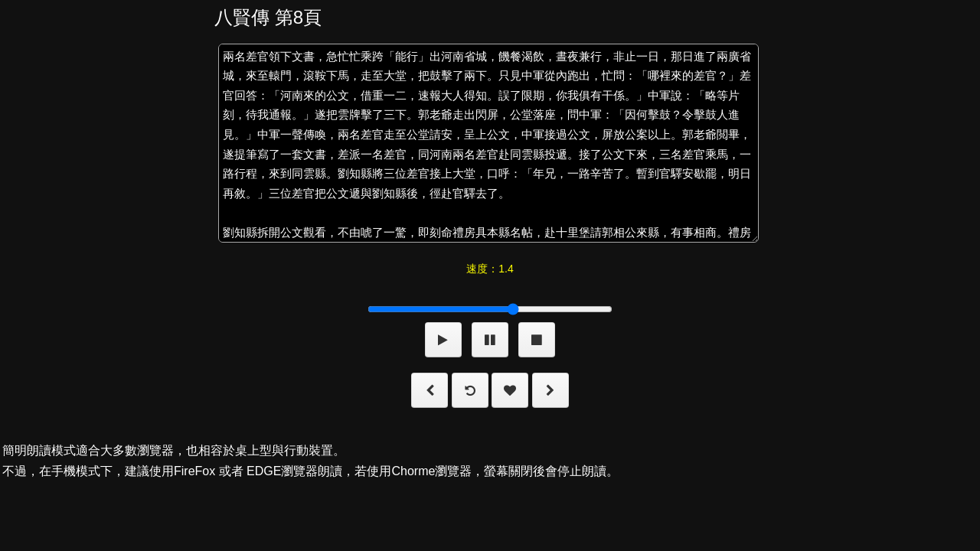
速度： (490, 269)
